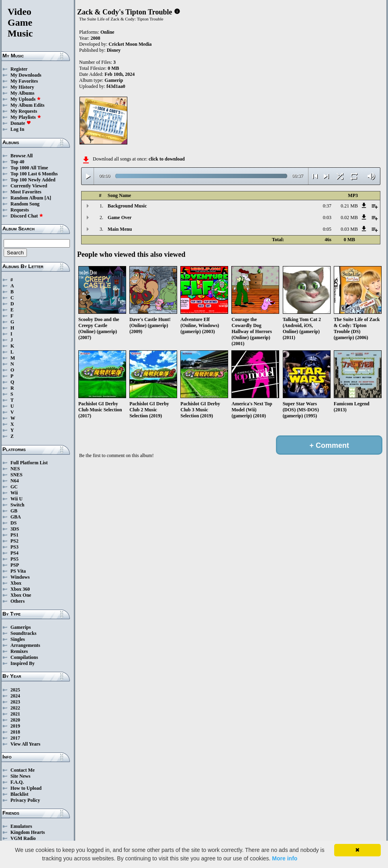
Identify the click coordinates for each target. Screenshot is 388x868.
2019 (15, 726)
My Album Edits (28, 105)
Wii (14, 493)
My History (22, 87)
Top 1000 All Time (29, 168)
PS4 (14, 553)
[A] (48, 198)
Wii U (16, 499)
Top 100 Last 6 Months (34, 174)
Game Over (120, 218)
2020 (15, 720)
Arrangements (25, 645)
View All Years (25, 744)
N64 (15, 481)
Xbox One (21, 595)
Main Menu (120, 229)
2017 (15, 738)
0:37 (327, 206)
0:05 (327, 229)
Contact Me (22, 770)
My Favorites (24, 81)
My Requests (24, 111)
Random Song (25, 204)
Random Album (27, 198)
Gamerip (114, 80)
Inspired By (22, 663)
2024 (15, 696)
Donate (21, 123)
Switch (17, 505)
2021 (15, 714)
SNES (16, 475)
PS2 (14, 541)
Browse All (21, 156)
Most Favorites (26, 192)
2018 (15, 732)
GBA (16, 517)
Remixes (19, 651)
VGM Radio (23, 838)
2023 (15, 702)
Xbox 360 (20, 589)
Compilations (24, 657)
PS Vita (18, 571)
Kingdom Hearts (28, 832)
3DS (15, 529)
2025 (15, 690)
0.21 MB (349, 206)
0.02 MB (349, 218)
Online (107, 32)
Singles (18, 639)
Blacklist (19, 794)
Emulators (21, 826)
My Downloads (26, 75)
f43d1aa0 (116, 86)
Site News (20, 776)
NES (15, 469)
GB (14, 511)
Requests (20, 210)
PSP (15, 565)
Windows (20, 577)
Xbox (16, 583)
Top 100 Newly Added (33, 180)
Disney (114, 50)
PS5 (14, 559)
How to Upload (26, 788)
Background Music (127, 206)
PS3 (14, 547)
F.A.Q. (17, 782)
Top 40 (17, 162)
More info (285, 858)
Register (19, 69)
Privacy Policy (25, 800)
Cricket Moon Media (130, 44)
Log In (17, 129)
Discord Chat (27, 216)
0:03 (327, 218)
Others (17, 601)
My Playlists (26, 117)
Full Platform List (29, 463)
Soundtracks (23, 633)
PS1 (14, 535)
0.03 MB (349, 229)
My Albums (22, 93)
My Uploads (26, 99)
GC (14, 487)
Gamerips (21, 627)
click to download (167, 159)
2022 (15, 708)
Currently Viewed (29, 186)
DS (13, 523)
